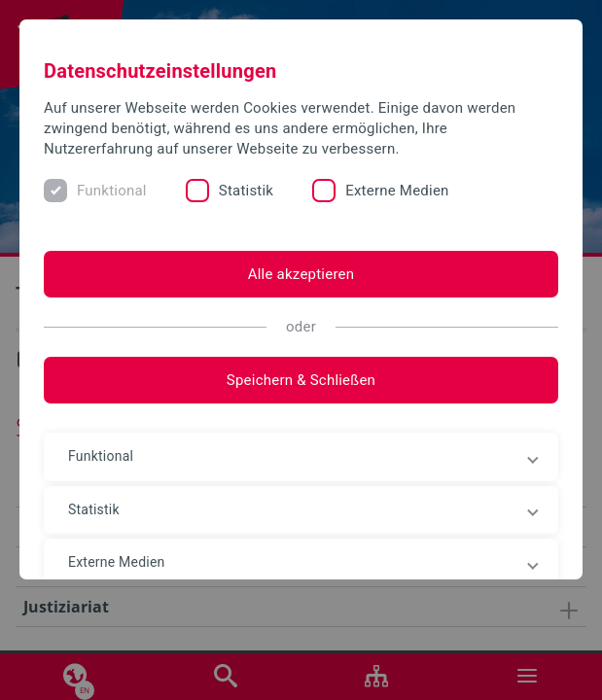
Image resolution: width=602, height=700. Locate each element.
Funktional (112, 191)
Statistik (246, 191)
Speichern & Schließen (301, 380)
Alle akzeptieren (301, 274)
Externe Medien (397, 191)
